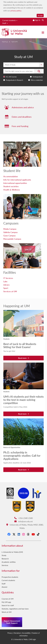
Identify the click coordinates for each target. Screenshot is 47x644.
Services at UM (10, 291)
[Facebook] (9, 534)
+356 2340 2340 (24, 518)
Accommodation (11, 176)
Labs (5, 281)
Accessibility (26, 633)
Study (4, 555)
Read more (23, 358)
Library (6, 285)
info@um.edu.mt (23, 521)
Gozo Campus (9, 236)
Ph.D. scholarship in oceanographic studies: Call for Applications (22, 456)
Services (5, 565)
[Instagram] (23, 534)
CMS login (32, 639)
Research (5, 559)
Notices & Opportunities (12, 447)
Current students (10, 20)
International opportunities (15, 183)
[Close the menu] (43, 33)
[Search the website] (43, 20)
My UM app (6, 602)
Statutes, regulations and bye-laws (15, 609)
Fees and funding (20, 126)
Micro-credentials (37, 80)
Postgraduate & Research (14, 80)
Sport (6, 288)
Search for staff (8, 605)
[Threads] (28, 534)
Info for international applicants (17, 180)
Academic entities (9, 562)
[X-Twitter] (14, 534)
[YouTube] (33, 534)
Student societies (11, 186)
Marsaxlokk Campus (12, 239)
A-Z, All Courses (11, 77)
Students (6, 339)
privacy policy (16, 11)
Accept (40, 15)
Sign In (38, 20)
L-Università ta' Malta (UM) (12, 552)
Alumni (4, 587)
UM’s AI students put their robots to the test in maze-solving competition (23, 400)
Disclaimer (17, 633)
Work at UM (7, 612)
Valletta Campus (10, 232)
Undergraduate (38, 77)
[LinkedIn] (19, 534)
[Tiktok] (38, 534)
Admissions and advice (23, 107)
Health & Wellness (12, 190)
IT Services (8, 278)
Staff (5, 23)
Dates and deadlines (22, 117)
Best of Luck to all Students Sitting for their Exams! (20, 345)
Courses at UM (8, 599)
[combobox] (23, 75)
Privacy (10, 633)
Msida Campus (10, 229)
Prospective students (10, 577)
